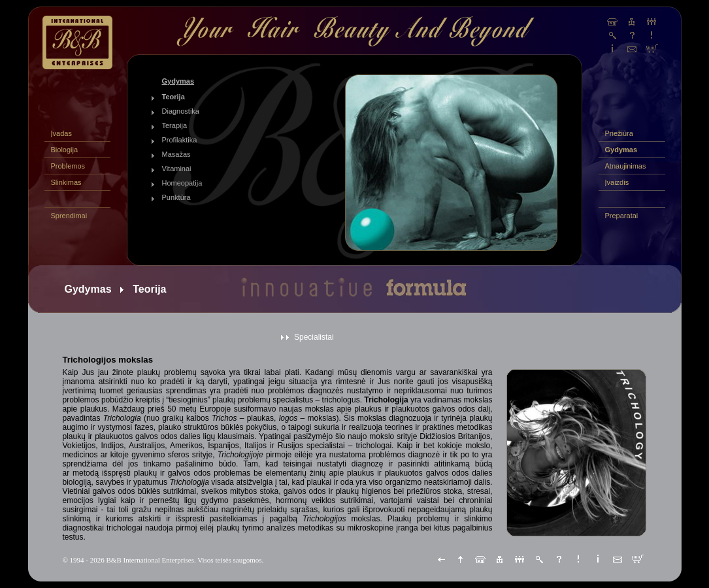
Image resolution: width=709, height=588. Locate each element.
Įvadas (61, 133)
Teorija (173, 97)
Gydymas (621, 150)
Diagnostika (181, 111)
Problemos (68, 166)
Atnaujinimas (626, 166)
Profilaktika (180, 140)
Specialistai (314, 337)
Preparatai (622, 216)
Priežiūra (619, 133)
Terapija (175, 125)
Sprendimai (69, 216)
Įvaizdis (617, 182)
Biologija (65, 150)
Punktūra (176, 197)
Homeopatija (182, 183)
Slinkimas (66, 182)
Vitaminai (177, 169)
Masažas (176, 154)
